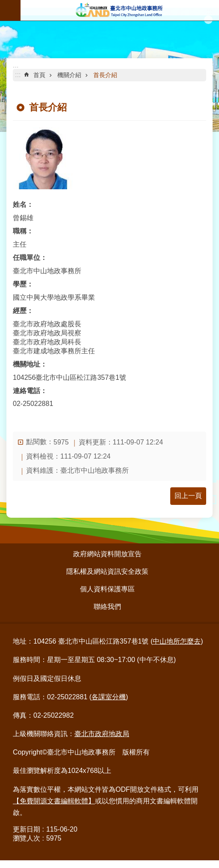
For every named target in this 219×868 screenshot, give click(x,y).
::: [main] (18, 75)
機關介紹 (69, 75)
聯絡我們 (107, 607)
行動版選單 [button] (10, 10)
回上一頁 (188, 496)
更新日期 (27, 829)
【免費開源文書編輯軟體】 (54, 801)
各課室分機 (109, 697)
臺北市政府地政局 (102, 734)
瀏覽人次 (27, 838)
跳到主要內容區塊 (4, 4)
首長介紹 (105, 75)
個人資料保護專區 (107, 589)
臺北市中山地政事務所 (120, 10)
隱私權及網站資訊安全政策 (107, 571)
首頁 (39, 75)
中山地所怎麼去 (177, 641)
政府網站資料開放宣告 (107, 554)
